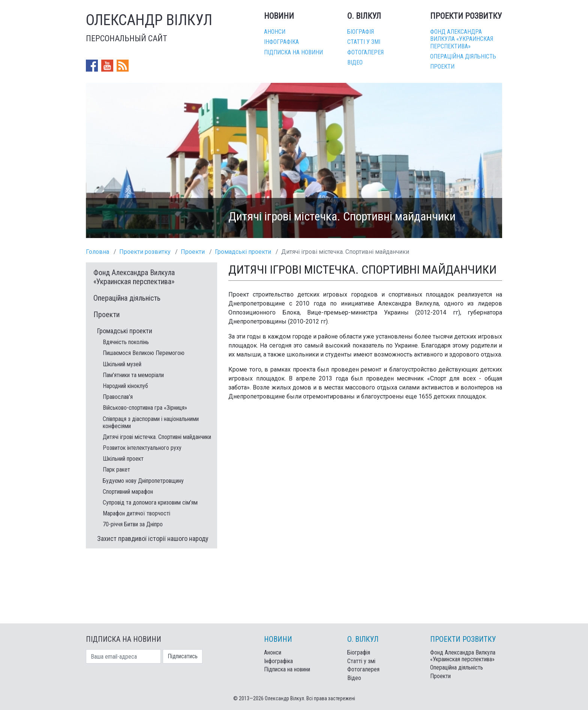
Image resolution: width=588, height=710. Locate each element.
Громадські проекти (243, 252)
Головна (97, 252)
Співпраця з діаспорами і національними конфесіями (151, 422)
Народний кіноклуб (125, 386)
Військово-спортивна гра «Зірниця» (145, 408)
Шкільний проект (123, 459)
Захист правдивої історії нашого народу (153, 538)
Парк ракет (116, 470)
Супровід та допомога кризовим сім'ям (150, 503)
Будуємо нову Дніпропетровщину (143, 481)
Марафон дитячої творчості (136, 513)
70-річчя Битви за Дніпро (133, 524)
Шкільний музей (122, 364)
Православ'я (118, 397)
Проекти (442, 67)
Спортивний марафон (128, 492)
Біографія (361, 32)
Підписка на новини (293, 52)
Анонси (275, 32)
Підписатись (183, 656)
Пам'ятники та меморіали (133, 375)
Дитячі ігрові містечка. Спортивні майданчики (157, 437)
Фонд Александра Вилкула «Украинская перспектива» (462, 39)
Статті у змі (364, 42)
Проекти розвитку (145, 252)
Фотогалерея (365, 52)
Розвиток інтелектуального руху (142, 448)
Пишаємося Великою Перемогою (144, 353)
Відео (355, 62)
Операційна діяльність (463, 56)
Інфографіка (281, 42)
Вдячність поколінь (126, 342)
